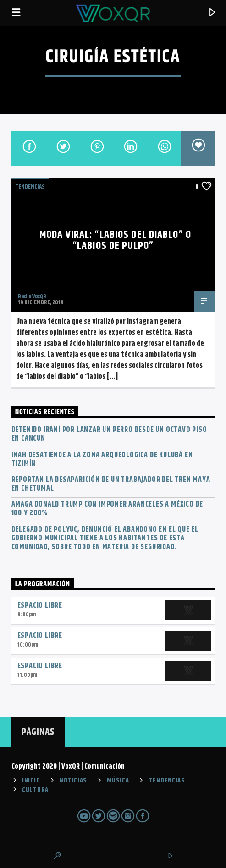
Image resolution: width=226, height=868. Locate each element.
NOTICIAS (73, 781)
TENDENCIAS (30, 187)
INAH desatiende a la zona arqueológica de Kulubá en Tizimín (102, 459)
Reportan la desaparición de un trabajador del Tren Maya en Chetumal (111, 484)
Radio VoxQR (32, 297)
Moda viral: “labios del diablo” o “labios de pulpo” (115, 240)
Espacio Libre (40, 606)
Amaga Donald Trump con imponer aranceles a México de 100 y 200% (107, 509)
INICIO (31, 781)
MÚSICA (118, 781)
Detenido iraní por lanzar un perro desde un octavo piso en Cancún (109, 434)
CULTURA (35, 790)
